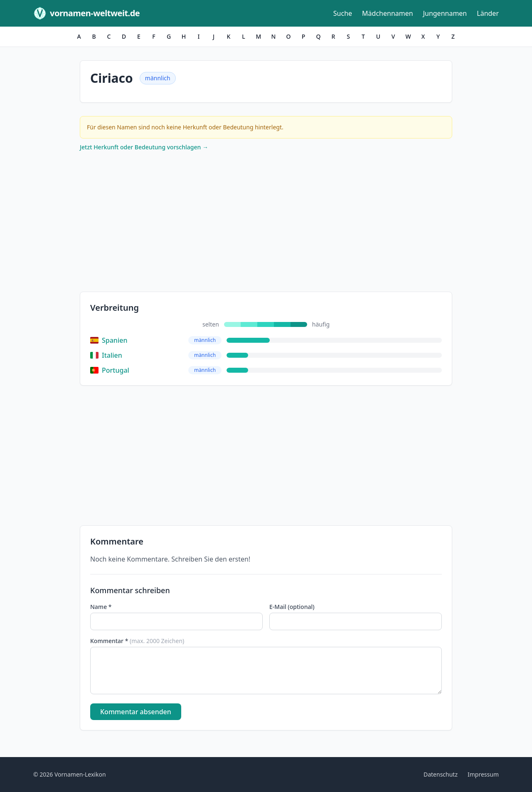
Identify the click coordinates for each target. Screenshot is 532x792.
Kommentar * (137, 641)
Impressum (483, 774)
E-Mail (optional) (292, 607)
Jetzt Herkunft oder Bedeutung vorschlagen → (144, 147)
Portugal (110, 370)
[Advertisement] (266, 223)
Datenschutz (441, 774)
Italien (106, 355)
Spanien (109, 340)
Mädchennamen (388, 13)
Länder (488, 13)
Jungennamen (445, 13)
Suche (343, 13)
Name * (101, 607)
